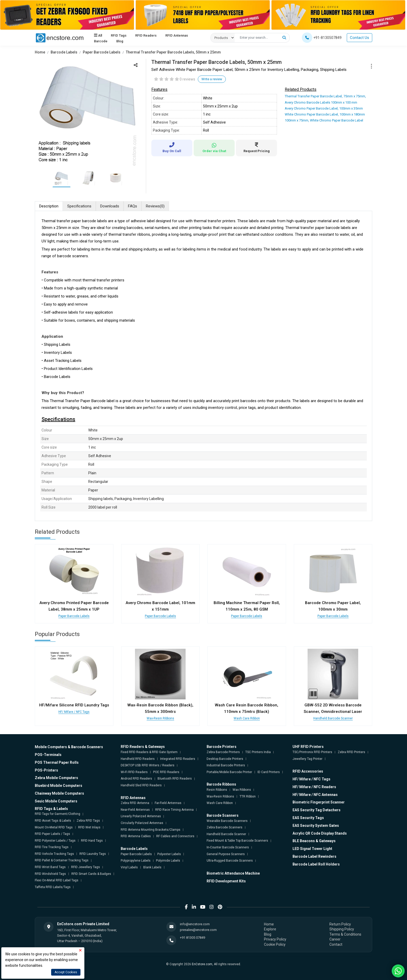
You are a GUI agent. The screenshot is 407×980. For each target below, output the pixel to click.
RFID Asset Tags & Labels (53, 821)
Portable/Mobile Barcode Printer (229, 772)
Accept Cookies (66, 972)
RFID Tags (119, 36)
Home (40, 52)
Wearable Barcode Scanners (227, 821)
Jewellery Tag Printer (307, 759)
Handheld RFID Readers (138, 759)
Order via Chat (214, 148)
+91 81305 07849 (192, 938)
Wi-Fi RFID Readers (134, 772)
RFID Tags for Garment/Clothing (57, 814)
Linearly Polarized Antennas (141, 816)
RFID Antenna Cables (136, 836)
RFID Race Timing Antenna (174, 810)
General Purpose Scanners (226, 854)
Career (335, 939)
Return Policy (340, 924)
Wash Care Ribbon (247, 718)
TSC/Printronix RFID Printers (312, 752)
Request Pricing (256, 148)
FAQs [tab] (133, 206)
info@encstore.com (195, 924)
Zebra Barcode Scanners (225, 827)
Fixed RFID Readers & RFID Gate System (149, 752)
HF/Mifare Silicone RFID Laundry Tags (74, 705)
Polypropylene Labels (136, 861)
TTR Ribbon (248, 796)
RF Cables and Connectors (175, 836)
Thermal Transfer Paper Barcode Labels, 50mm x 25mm (173, 52)
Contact (336, 944)
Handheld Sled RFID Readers (141, 785)
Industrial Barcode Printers (226, 765)
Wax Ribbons (242, 790)
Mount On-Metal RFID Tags (54, 827)
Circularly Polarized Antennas (142, 823)
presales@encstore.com (198, 930)
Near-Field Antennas (135, 810)
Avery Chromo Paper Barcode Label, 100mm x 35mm (324, 108)
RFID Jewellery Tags (86, 867)
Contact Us (359, 38)
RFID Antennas (177, 36)
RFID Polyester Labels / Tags (55, 841)
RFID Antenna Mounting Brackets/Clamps (151, 830)
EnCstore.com (202, 964)
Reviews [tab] (155, 206)
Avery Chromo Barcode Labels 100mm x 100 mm (321, 102)
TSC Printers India (258, 752)
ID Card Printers (269, 772)
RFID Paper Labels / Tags (52, 834)
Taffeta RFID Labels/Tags (53, 887)
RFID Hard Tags (92, 841)
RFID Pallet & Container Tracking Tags (62, 860)
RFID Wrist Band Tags (50, 867)
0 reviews (187, 79)
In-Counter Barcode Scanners (228, 847)
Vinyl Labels (129, 867)
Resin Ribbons (217, 790)
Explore (270, 929)
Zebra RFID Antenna (135, 803)
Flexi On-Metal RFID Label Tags (57, 880)
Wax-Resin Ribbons (160, 718)
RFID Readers (146, 36)
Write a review (212, 79)
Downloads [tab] (110, 206)
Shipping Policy (342, 929)
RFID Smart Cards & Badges (91, 874)
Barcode (101, 41)
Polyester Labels (169, 854)
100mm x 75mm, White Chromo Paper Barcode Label (324, 120)
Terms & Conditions (345, 934)
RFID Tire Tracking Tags (52, 847)
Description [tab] (49, 206)
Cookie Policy (275, 944)
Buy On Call (172, 148)
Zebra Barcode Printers (223, 752)
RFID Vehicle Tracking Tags (54, 854)
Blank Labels (152, 867)
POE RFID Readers (166, 772)
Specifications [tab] (79, 206)
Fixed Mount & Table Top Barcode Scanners (237, 841)
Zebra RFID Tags (88, 821)
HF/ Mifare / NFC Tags (74, 712)
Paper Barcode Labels (102, 52)
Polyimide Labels (168, 861)
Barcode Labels (64, 52)
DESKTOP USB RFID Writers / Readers (148, 765)
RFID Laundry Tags (93, 854)
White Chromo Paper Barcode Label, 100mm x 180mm (325, 114)
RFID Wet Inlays (89, 827)
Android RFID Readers (136, 779)
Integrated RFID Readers (178, 759)
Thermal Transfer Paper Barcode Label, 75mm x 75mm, (325, 96)
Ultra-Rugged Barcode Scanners (230, 861)
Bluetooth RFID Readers (175, 779)
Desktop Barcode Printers (225, 759)
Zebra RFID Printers (351, 752)
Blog (120, 41)
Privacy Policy (275, 939)
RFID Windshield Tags (50, 874)
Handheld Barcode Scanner (333, 718)
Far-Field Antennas (168, 803)
